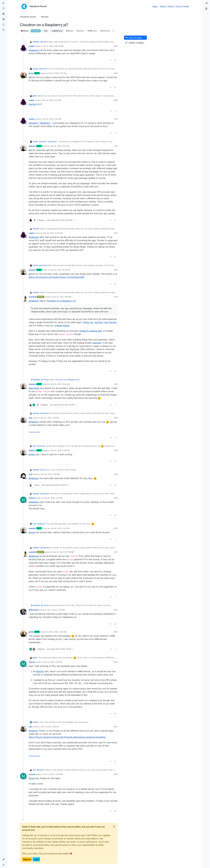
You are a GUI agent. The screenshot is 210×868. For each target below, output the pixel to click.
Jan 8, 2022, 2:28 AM (58, 632)
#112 (116, 233)
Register (27, 859)
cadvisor (97, 343)
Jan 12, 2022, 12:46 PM (53, 774)
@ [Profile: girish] (32, 104)
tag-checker (110, 322)
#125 (116, 727)
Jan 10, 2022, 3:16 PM (53, 662)
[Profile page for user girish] (23, 75)
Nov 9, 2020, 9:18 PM (52, 46)
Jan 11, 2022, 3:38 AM (50, 727)
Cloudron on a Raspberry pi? (61, 301)
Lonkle (32, 46)
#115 (116, 384)
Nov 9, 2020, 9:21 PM (57, 73)
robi (30, 418)
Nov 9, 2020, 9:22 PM (52, 100)
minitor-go (88, 322)
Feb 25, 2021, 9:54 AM (60, 384)
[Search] (3, 30)
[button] (3, 859)
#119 (116, 498)
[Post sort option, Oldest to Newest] (135, 43)
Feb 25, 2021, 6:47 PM (62, 552)
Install (186, 6)
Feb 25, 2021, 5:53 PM (53, 498)
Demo (171, 6)
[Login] (207, 3)
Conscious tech (34, 432)
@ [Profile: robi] (32, 454)
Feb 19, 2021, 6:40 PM (52, 119)
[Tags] (3, 14)
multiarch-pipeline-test (91, 331)
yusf (31, 474)
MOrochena (34, 610)
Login (36, 859)
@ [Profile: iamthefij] (34, 388)
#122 (116, 610)
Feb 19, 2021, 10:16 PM (60, 146)
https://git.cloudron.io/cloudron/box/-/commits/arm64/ (57, 277)
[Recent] (3, 9)
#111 (116, 146)
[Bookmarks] (3, 25)
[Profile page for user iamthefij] (23, 299)
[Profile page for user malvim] (23, 500)
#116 (116, 418)
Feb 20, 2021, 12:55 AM (53, 233)
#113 (116, 270)
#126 (116, 774)
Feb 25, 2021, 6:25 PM (60, 528)
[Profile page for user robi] (23, 420)
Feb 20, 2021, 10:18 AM (60, 270)
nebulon (36, 42)
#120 (116, 528)
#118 (116, 474)
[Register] (207, 9)
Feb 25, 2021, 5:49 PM (50, 474)
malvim (32, 498)
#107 (116, 46)
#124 (116, 662)
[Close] (114, 827)
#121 (116, 552)
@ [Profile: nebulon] (34, 50)
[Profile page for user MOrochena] (23, 612)
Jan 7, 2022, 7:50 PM (56, 610)
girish (31, 73)
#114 (116, 297)
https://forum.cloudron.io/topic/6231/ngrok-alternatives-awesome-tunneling (67, 737)
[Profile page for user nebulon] (23, 148)
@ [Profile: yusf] (32, 532)
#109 (116, 100)
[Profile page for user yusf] (23, 476)
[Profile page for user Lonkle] (23, 48)
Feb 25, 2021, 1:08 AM (62, 297)
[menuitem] (207, 3)
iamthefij (33, 297)
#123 (116, 632)
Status (163, 6)
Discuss (36, 31)
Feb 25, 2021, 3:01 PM (50, 418)
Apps (155, 6)
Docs (179, 6)
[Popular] (3, 19)
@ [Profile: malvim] (44, 42)
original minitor (62, 325)
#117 (116, 450)
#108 (116, 73)
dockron (99, 322)
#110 (116, 119)
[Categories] (3, 3)
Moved (25, 31)
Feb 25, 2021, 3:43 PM (60, 450)
